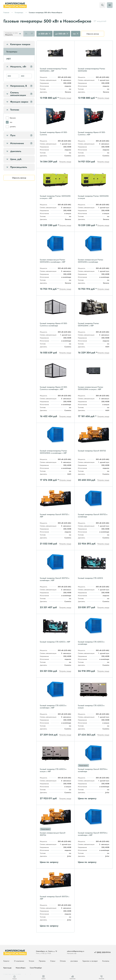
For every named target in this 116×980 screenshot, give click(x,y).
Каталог (6, 961)
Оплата (63, 961)
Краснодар (7, 968)
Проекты (42, 961)
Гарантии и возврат (90, 961)
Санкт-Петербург (36, 968)
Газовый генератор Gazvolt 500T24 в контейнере (93, 770)
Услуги (31, 961)
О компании (19, 961)
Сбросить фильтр (93, 34)
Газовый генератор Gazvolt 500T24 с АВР (55, 898)
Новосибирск (21, 968)
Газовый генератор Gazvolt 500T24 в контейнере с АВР (93, 834)
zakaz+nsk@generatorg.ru (76, 951)
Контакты (106, 961)
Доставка (74, 961)
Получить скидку (65, 98)
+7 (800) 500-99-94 (102, 952)
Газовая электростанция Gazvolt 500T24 (53, 834)
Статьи (53, 961)
